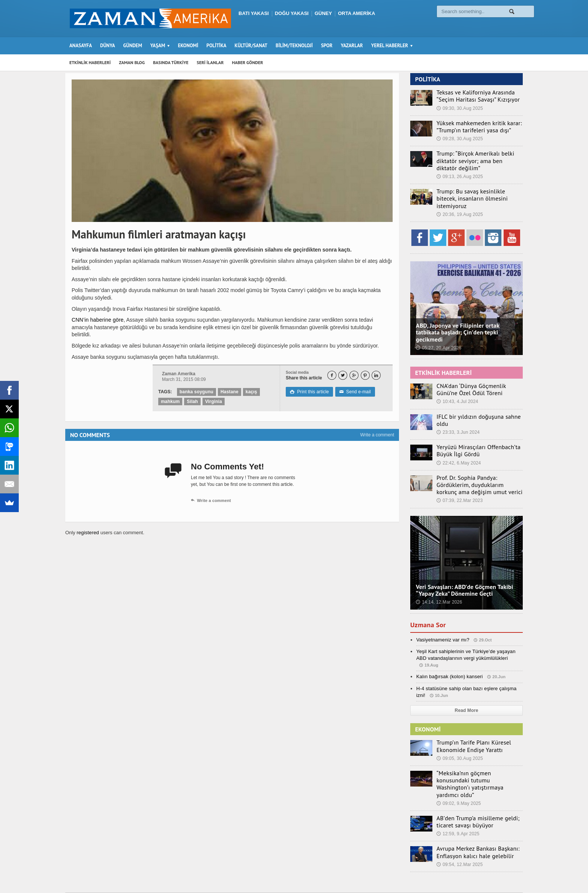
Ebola (517, 873)
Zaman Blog (378, 873)
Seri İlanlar (411, 873)
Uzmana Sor (429, 601)
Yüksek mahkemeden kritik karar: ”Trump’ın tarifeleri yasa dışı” (473, 126)
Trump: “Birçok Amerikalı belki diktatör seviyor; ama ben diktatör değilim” (479, 155)
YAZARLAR (352, 46)
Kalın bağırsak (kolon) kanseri (448, 653)
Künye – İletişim (486, 873)
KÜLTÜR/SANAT (251, 46)
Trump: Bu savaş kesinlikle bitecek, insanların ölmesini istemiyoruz (475, 185)
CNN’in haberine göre (97, 320)
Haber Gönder (445, 873)
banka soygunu (196, 392)
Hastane (229, 392)
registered (88, 533)
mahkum (170, 402)
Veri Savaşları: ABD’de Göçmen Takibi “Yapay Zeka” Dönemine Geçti (463, 566)
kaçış (250, 392)
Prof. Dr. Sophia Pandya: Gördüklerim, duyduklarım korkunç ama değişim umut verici (477, 461)
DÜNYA (108, 46)
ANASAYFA (81, 46)
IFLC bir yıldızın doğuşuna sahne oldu (478, 398)
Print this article (309, 392)
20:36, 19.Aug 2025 (459, 197)
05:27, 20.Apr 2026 (438, 330)
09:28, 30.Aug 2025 (459, 137)
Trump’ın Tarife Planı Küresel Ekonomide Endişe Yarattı (468, 722)
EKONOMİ (188, 46)
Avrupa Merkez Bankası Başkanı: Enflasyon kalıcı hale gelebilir (472, 818)
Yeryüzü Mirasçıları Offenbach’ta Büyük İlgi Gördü (472, 428)
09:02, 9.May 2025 (458, 770)
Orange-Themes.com (197, 877)
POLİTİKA (217, 46)
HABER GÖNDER (248, 62)
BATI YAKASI (254, 13)
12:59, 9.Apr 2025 (457, 800)
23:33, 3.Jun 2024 (457, 406)
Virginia (213, 402)
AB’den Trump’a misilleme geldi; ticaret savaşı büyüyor (472, 788)
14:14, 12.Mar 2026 (438, 578)
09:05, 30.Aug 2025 (459, 733)
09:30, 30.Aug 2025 (459, 108)
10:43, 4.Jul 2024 (457, 384)
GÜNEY (323, 13)
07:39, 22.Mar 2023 (459, 477)
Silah (192, 402)
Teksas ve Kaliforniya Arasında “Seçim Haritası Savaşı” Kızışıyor (478, 96)
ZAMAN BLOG (132, 62)
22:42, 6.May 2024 (458, 440)
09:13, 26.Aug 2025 (459, 167)
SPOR (327, 46)
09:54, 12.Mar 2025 (459, 830)
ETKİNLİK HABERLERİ (90, 62)
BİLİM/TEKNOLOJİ (294, 46)
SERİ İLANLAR (210, 62)
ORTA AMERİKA (356, 13)
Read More (466, 686)
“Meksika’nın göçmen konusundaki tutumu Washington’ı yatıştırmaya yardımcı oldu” (475, 755)
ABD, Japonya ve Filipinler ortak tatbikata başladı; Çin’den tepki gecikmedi (456, 315)
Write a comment (377, 435)
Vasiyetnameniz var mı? (442, 615)
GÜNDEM (133, 46)
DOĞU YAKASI (292, 13)
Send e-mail (353, 392)
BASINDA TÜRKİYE (171, 62)
